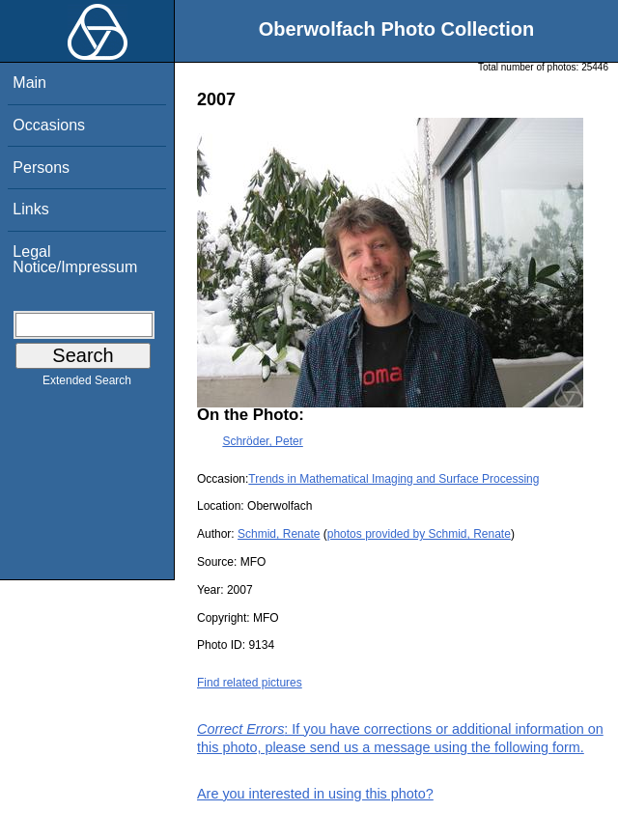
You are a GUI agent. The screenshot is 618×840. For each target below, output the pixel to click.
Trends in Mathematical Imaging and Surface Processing (393, 479)
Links (30, 209)
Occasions (49, 125)
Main (29, 83)
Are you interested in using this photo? (315, 794)
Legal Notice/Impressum (75, 259)
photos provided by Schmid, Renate (419, 534)
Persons (41, 168)
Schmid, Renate (279, 534)
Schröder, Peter (262, 441)
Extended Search (87, 384)
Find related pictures (250, 683)
